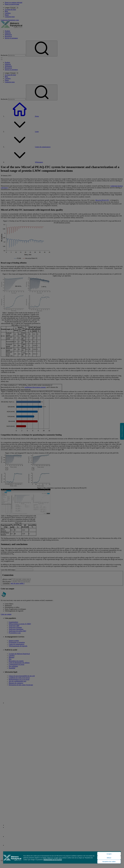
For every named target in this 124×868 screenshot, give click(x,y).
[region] (62, 858)
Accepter (109, 854)
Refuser (109, 858)
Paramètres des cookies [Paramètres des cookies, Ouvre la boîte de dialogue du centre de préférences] (109, 862)
